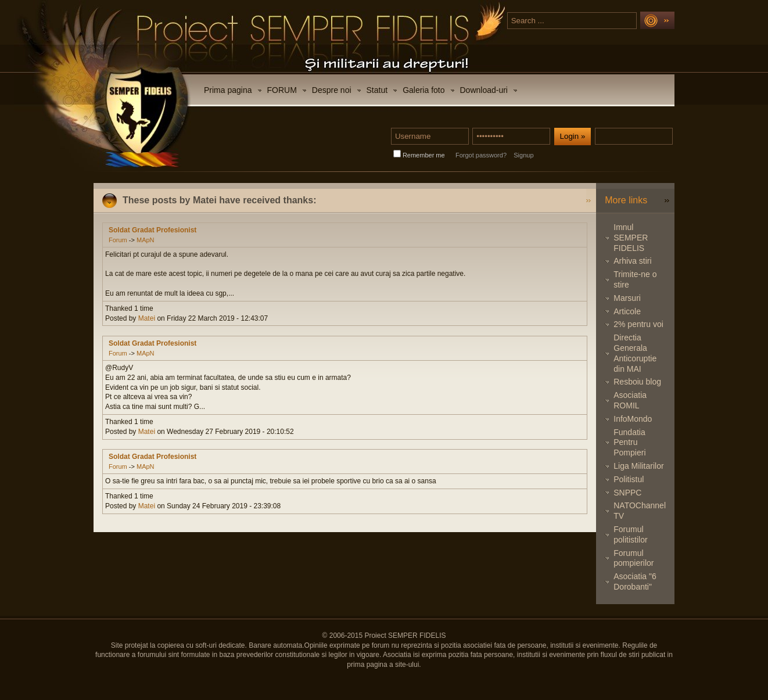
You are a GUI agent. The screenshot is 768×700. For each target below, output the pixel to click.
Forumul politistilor (630, 534)
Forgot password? (481, 155)
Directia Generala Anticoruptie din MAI (635, 353)
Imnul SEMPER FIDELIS (631, 238)
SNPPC (627, 493)
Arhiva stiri (632, 261)
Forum (118, 240)
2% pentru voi (638, 324)
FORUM (282, 90)
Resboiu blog (637, 382)
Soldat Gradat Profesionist (152, 230)
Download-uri (484, 90)
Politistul (629, 479)
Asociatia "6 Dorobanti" (635, 581)
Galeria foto (424, 90)
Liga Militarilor (638, 466)
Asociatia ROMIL (630, 400)
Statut (377, 90)
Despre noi (332, 90)
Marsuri (627, 298)
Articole (627, 311)
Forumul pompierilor (634, 558)
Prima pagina (228, 90)
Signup (523, 155)
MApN (146, 240)
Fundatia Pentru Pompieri (629, 443)
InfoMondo (633, 419)
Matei (147, 318)
